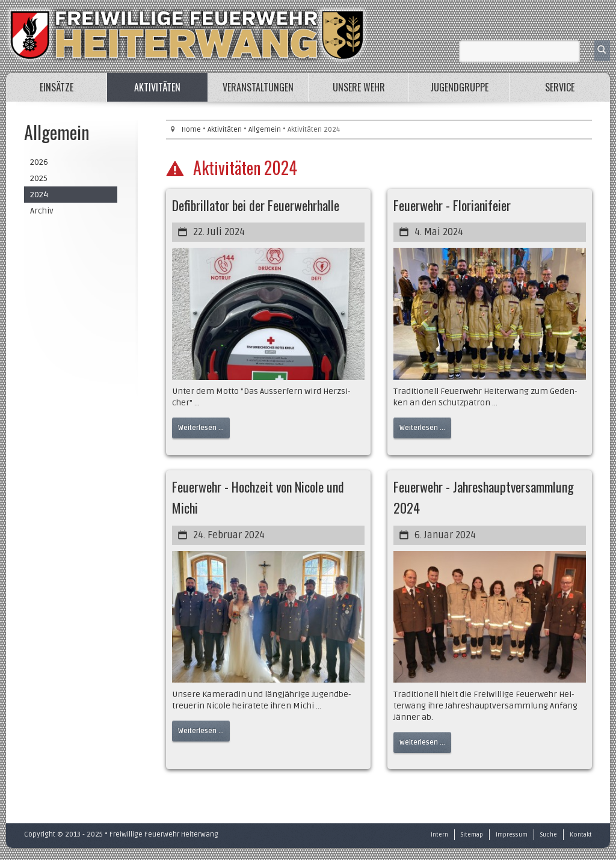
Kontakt (581, 835)
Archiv (42, 211)
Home (191, 130)
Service (560, 87)
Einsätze (57, 87)
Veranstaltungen (258, 87)
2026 (39, 162)
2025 (39, 178)
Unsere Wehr (359, 87)
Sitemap (472, 835)
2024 (39, 195)
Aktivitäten (157, 87)
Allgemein (265, 130)
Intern (439, 835)
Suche (549, 835)
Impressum (512, 835)
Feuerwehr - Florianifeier (452, 205)
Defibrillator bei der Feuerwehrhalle (256, 205)
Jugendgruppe (459, 87)
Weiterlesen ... (201, 428)
